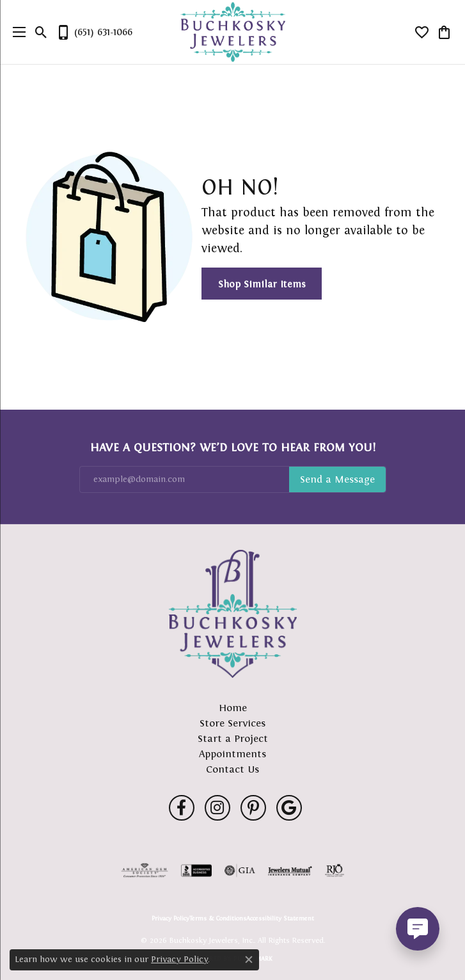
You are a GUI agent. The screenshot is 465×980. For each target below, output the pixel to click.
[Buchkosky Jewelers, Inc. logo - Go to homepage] (232, 32)
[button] (41, 32)
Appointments (232, 754)
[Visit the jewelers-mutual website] (290, 871)
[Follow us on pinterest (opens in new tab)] (253, 808)
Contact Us (232, 769)
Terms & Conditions (218, 919)
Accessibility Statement (280, 919)
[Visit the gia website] (240, 871)
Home (233, 708)
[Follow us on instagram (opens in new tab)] (217, 808)
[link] (94, 32)
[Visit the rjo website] (335, 871)
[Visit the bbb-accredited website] (196, 871)
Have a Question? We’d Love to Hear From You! (233, 447)
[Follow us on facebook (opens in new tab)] (182, 808)
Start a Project (233, 738)
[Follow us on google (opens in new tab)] (289, 808)
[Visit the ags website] (145, 871)
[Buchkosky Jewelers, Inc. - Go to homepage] (233, 614)
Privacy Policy (170, 919)
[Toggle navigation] (16, 32)
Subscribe (337, 479)
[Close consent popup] (249, 960)
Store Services (232, 723)
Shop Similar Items (262, 284)
